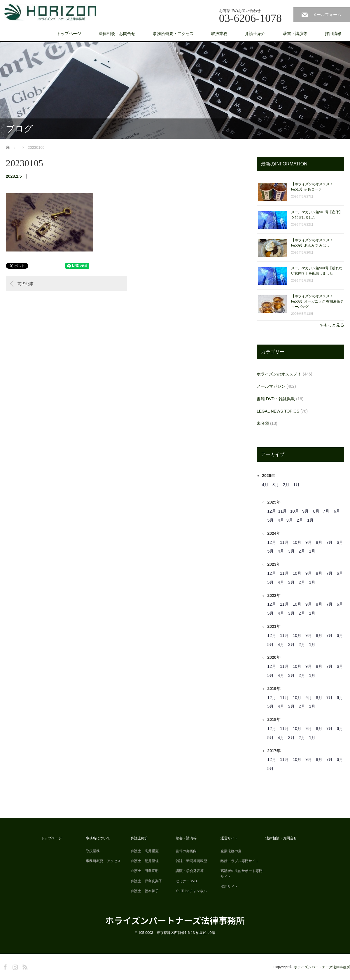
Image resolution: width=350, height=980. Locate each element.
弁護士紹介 (255, 34)
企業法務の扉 (231, 851)
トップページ (69, 34)
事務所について (98, 838)
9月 (305, 511)
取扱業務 (219, 34)
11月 (283, 511)
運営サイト (229, 838)
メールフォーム (327, 15)
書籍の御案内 (186, 851)
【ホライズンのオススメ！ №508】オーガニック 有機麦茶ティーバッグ (317, 301)
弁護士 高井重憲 (145, 851)
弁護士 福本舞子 (145, 891)
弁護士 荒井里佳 (145, 861)
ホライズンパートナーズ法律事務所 (175, 920)
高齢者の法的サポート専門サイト (242, 874)
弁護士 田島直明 (145, 871)
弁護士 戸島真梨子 (146, 881)
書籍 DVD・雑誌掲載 (276, 399)
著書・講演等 (295, 34)
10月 (295, 511)
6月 (337, 511)
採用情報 (333, 34)
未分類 (263, 423)
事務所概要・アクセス (173, 34)
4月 (265, 485)
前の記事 (26, 284)
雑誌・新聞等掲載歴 (191, 861)
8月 (316, 511)
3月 (276, 485)
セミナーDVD (186, 881)
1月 (297, 485)
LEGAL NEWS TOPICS (278, 411)
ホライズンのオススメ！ (279, 374)
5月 (270, 520)
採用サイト (229, 887)
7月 (326, 511)
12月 (272, 511)
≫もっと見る (332, 325)
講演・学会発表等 (190, 871)
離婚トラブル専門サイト (240, 861)
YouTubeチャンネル (191, 891)
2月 (286, 485)
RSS (24, 966)
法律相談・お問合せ (117, 34)
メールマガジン (271, 386)
